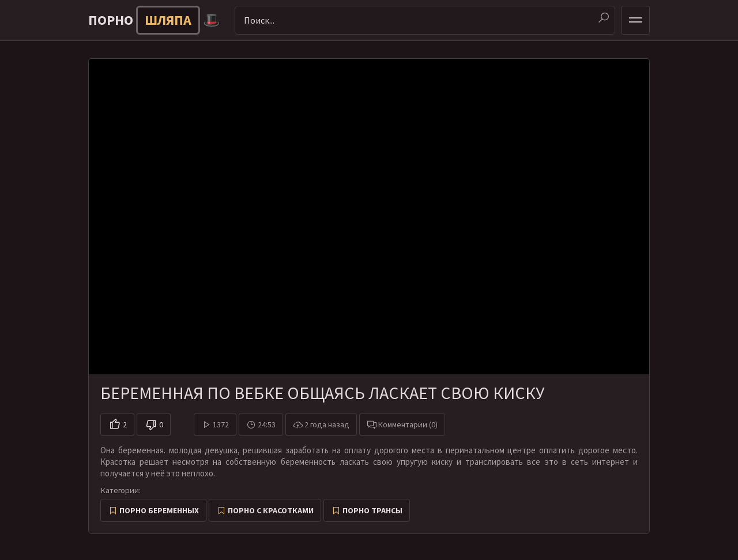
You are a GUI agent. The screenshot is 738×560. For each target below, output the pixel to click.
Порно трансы (372, 510)
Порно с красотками (271, 510)
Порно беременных (159, 510)
